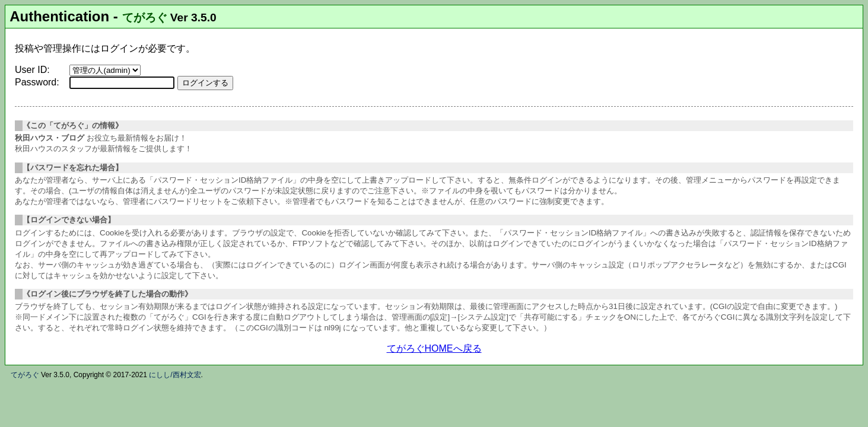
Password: (37, 82)
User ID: (32, 70)
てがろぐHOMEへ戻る (434, 348)
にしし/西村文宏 (175, 375)
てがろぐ (145, 17)
